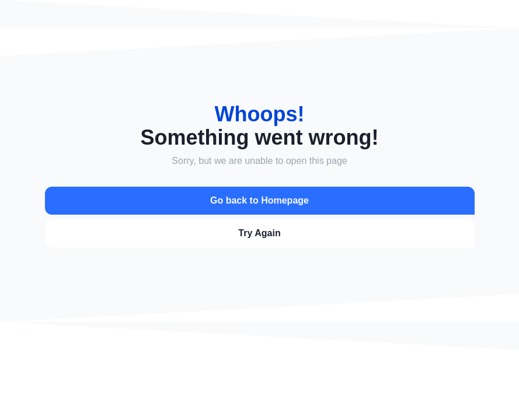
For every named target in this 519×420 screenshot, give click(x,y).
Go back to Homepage (259, 200)
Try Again (259, 233)
